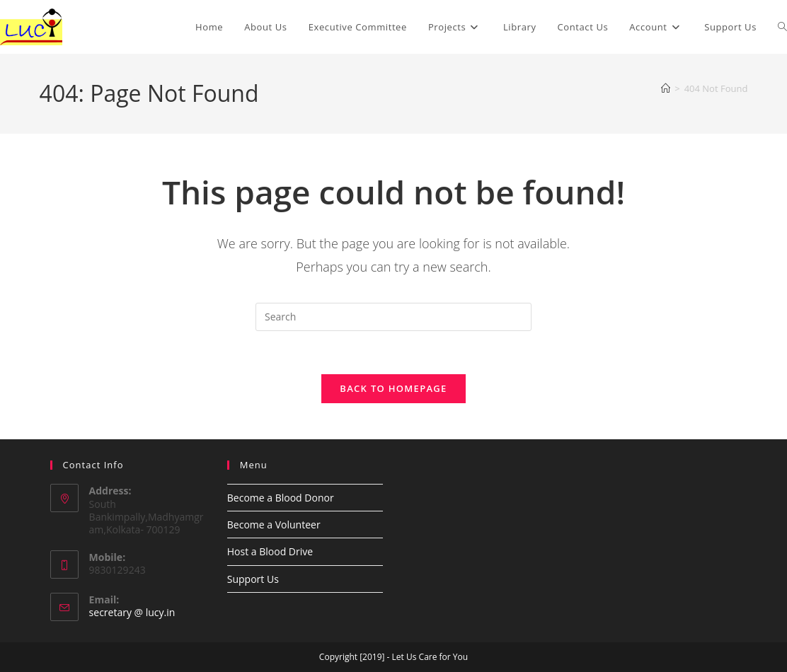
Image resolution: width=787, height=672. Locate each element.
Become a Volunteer (274, 525)
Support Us (253, 579)
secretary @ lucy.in (132, 612)
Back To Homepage (393, 388)
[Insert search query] (393, 317)
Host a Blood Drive (270, 551)
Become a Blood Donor (281, 498)
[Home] (666, 88)
